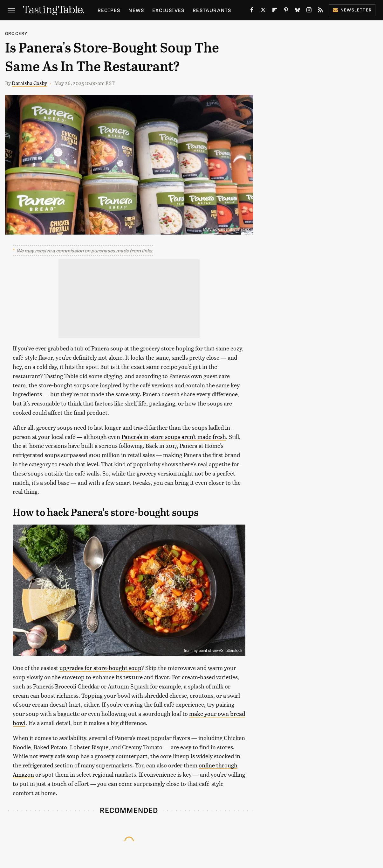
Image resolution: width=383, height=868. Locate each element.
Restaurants (212, 10)
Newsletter (352, 10)
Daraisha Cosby (29, 83)
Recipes (109, 10)
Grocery (16, 33)
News (136, 10)
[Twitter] (263, 11)
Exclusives (168, 10)
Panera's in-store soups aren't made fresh (174, 437)
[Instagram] (309, 11)
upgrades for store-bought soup (100, 668)
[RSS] (320, 11)
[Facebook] (252, 11)
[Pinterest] (286, 11)
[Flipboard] (275, 11)
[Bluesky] (298, 11)
